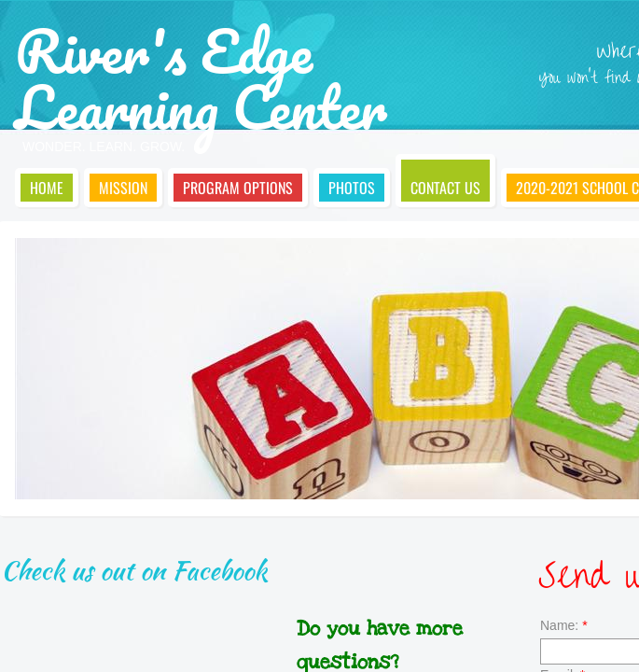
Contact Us (445, 188)
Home (47, 188)
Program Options (238, 188)
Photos (352, 188)
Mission (123, 188)
